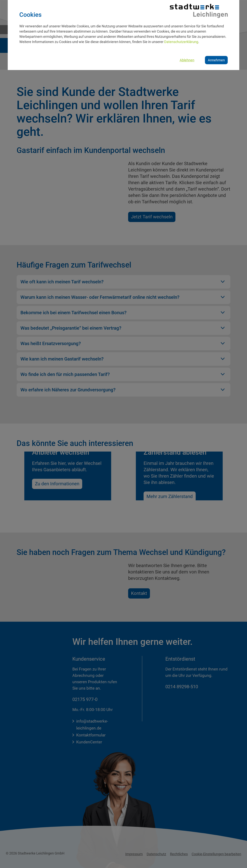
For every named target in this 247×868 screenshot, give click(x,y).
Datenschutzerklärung (181, 42)
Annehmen (216, 60)
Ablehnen (187, 60)
